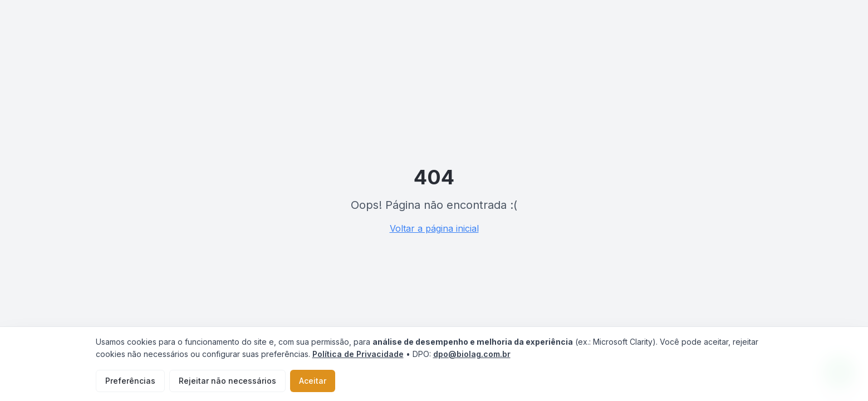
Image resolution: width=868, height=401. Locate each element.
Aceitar (313, 381)
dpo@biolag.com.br (472, 354)
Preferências (130, 381)
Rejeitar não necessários (227, 381)
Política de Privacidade (358, 354)
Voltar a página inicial (434, 228)
